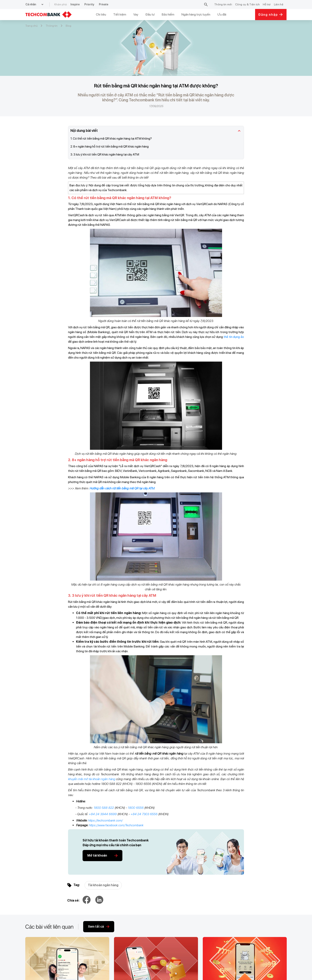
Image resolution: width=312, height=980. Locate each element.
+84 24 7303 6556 (144, 814)
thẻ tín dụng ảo (234, 337)
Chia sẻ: (73, 900)
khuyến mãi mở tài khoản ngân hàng (92, 779)
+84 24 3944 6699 (103, 814)
